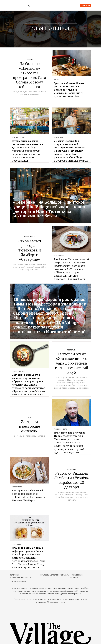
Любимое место (60, 429)
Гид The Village (18, 137)
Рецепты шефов (18, 371)
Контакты (65, 575)
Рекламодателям (18, 581)
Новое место (29, 237)
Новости (29, 60)
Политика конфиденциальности (20, 576)
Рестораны (72, 350)
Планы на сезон (20, 295)
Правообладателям (50, 575)
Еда (30, 418)
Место (56, 80)
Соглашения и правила (77, 576)
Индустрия (59, 137)
